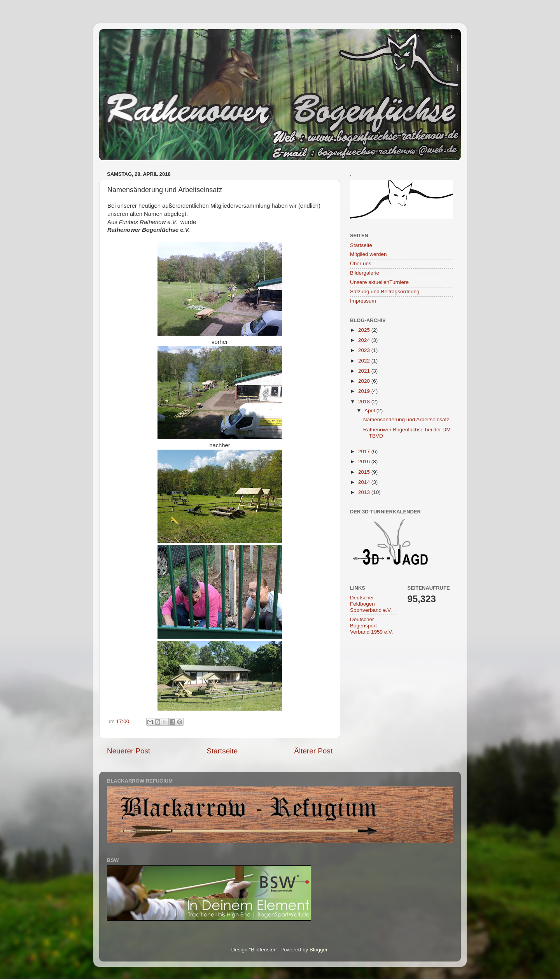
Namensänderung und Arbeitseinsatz (406, 419)
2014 (365, 482)
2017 (365, 451)
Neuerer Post (129, 751)
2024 (365, 340)
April (370, 411)
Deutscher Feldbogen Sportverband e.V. (371, 604)
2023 (365, 350)
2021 (365, 371)
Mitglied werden (368, 254)
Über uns (361, 264)
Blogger (318, 950)
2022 (365, 361)
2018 (365, 402)
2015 (365, 472)
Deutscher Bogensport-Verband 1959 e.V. (372, 626)
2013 (365, 492)
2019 (365, 391)
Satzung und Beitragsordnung (385, 292)
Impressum (363, 301)
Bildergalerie (365, 273)
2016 (365, 461)
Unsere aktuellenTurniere (379, 282)
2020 (365, 381)
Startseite (222, 751)
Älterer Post (313, 751)
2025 (365, 330)
